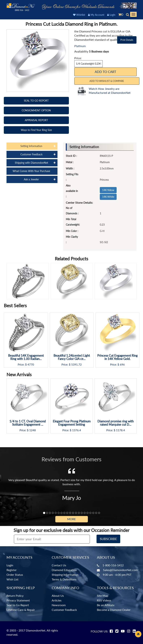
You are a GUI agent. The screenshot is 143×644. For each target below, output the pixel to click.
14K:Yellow (108, 190)
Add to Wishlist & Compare (107, 81)
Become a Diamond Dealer (114, 610)
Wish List (12, 579)
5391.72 (76, 365)
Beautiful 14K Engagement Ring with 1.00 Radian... (26, 357)
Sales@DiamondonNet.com (120, 570)
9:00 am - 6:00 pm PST (117, 575)
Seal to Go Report (18, 605)
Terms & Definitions (64, 579)
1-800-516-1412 (113, 565)
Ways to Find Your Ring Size (36, 130)
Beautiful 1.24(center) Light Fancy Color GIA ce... (72, 357)
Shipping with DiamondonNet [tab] (31, 163)
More (71, 519)
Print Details (127, 40)
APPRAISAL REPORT (36, 120)
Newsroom (59, 605)
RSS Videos (104, 600)
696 (122, 365)
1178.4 (120, 430)
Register (12, 570)
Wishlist (79, 15)
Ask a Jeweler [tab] (31, 179)
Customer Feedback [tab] (31, 154)
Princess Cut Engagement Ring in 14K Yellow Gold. (117, 357)
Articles (57, 600)
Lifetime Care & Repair (21, 610)
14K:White (108, 197)
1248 (33, 430)
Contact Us (59, 565)
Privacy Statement (18, 600)
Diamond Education (64, 570)
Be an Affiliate (106, 605)
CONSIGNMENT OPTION (36, 110)
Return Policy (15, 596)
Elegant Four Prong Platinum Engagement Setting (72, 423)
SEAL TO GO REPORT (36, 101)
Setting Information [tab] (31, 146)
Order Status (15, 575)
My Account (96, 15)
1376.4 (77, 430)
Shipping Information (65, 575)
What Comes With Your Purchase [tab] (31, 171)
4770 (31, 365)
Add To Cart (105, 72)
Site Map (103, 596)
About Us (58, 596)
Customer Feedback (64, 610)
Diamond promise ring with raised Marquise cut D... (116, 423)
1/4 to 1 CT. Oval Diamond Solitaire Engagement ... (28, 423)
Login (111, 15)
